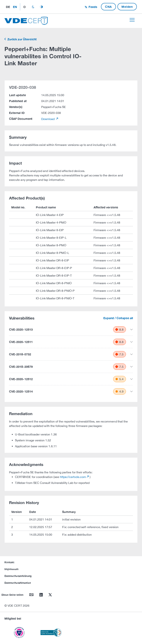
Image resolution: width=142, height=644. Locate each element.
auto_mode (41, 7)
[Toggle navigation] (132, 20)
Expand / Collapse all (118, 318)
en (15, 7)
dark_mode (33, 7)
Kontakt (9, 562)
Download (48, 119)
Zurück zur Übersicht (22, 39)
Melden (127, 7)
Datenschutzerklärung (18, 576)
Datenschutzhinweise (18, 583)
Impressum (12, 569)
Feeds (92, 7)
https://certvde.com (73, 477)
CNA (108, 7)
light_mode (24, 7)
